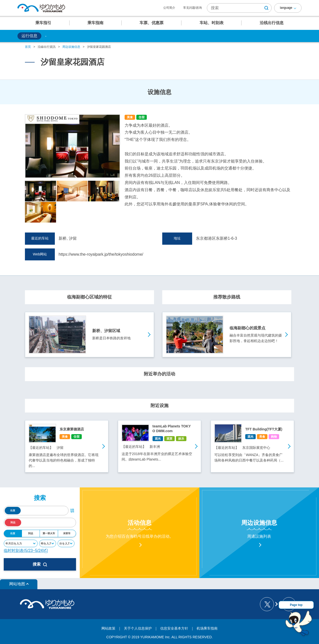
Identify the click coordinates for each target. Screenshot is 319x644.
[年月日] (21, 543)
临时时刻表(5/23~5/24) (26, 551)
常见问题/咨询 (193, 8)
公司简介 (169, 8)
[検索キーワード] (239, 8)
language (286, 8)
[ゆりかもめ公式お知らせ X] (269, 604)
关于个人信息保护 (138, 628)
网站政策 (108, 628)
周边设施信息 (71, 47)
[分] (66, 543)
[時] (48, 543)
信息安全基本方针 (174, 628)
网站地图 (17, 584)
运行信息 (29, 36)
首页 (28, 47)
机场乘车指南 (207, 628)
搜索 (40, 564)
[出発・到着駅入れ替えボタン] (72, 511)
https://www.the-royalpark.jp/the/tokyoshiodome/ (101, 254)
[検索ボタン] (266, 8)
